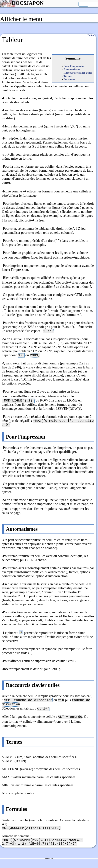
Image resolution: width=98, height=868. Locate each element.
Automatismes (72, 69)
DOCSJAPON (28, 3)
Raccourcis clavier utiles (78, 73)
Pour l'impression (74, 66)
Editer (91, 35)
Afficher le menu (21, 19)
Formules (69, 79)
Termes (68, 76)
